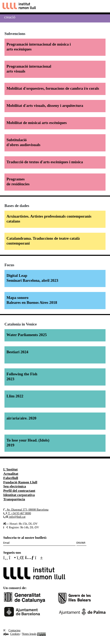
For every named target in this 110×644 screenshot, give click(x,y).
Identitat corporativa (19, 495)
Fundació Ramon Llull (20, 482)
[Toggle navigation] (103, 6)
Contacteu (14, 630)
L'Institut (10, 469)
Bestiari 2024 (17, 352)
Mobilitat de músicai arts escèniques (37, 123)
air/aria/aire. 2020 (21, 418)
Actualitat (11, 474)
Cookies (11, 634)
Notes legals (29, 634)
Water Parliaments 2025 (27, 335)
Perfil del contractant (19, 491)
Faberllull (11, 478)
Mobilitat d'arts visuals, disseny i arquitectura (45, 106)
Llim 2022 (15, 396)
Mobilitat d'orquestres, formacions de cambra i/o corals (53, 88)
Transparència (14, 499)
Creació (10, 17)
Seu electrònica (15, 486)
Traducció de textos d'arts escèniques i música (45, 162)
